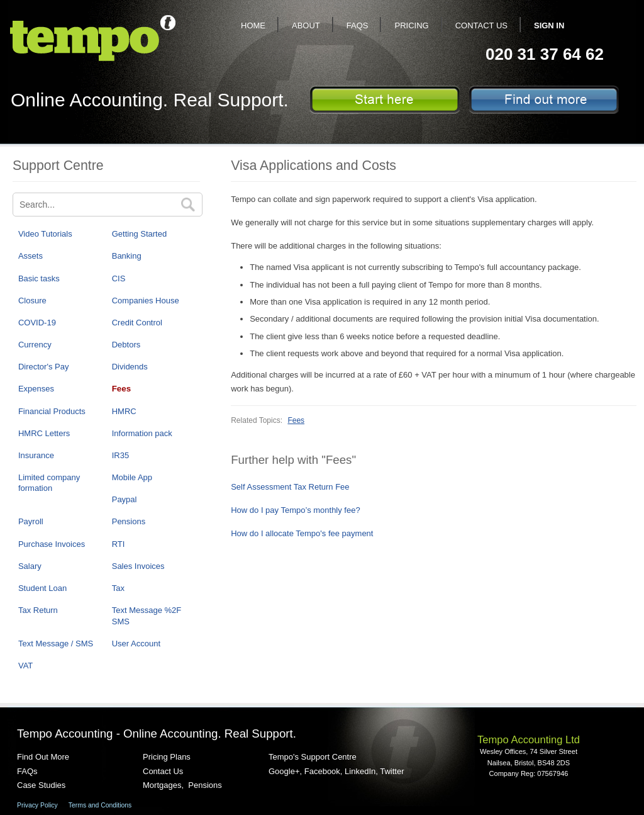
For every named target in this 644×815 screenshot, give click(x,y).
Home (253, 25)
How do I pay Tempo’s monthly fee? (295, 510)
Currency (35, 345)
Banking (127, 256)
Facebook (322, 771)
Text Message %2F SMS (147, 615)
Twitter (392, 771)
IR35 (120, 455)
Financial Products (52, 411)
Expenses (36, 389)
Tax (118, 588)
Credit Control (137, 323)
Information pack (142, 433)
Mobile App (132, 477)
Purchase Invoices (52, 544)
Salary (30, 566)
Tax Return (38, 610)
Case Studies (41, 785)
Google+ (284, 771)
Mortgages (162, 785)
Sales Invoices (138, 566)
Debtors (126, 345)
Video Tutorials (45, 234)
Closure (32, 301)
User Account (136, 644)
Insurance (36, 455)
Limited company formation (49, 483)
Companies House (146, 301)
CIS (119, 278)
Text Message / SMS (56, 644)
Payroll (31, 521)
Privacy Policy (37, 805)
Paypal (125, 499)
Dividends (130, 367)
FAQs (358, 25)
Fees (121, 389)
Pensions (129, 521)
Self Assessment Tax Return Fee (290, 487)
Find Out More (43, 757)
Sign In (549, 25)
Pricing (411, 25)
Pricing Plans (167, 757)
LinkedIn (360, 771)
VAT (25, 666)
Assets (31, 256)
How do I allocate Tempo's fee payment (302, 533)
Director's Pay (44, 367)
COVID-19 (37, 323)
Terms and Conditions (100, 805)
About (306, 25)
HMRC (124, 411)
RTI (119, 544)
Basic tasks (39, 278)
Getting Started (139, 234)
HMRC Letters (44, 433)
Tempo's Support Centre (313, 757)
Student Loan (42, 588)
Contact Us (481, 25)
